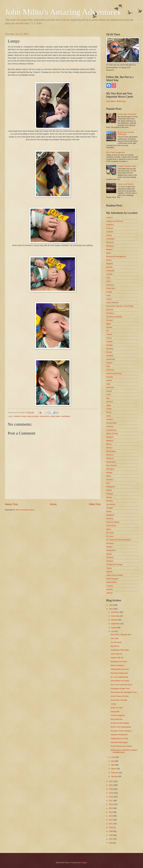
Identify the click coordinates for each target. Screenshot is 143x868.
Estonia (109, 327)
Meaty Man (115, 712)
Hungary (110, 377)
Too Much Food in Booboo (121, 731)
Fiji (107, 331)
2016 (111, 804)
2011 (111, 824)
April (113, 765)
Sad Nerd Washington (119, 742)
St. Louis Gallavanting (119, 677)
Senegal (109, 508)
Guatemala (111, 359)
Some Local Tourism (126, 184)
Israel (108, 395)
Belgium (109, 249)
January (114, 776)
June (113, 757)
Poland (109, 490)
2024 (111, 605)
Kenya (109, 412)
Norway (109, 472)
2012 (111, 820)
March (114, 769)
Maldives (110, 441)
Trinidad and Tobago (114, 564)
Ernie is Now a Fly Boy (120, 696)
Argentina (110, 225)
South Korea (111, 526)
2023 (111, 609)
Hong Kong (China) (114, 373)
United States (112, 582)
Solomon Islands (113, 522)
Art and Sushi (116, 642)
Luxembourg (111, 430)
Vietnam (109, 593)
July (113, 631)
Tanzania (110, 557)
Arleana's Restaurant (119, 735)
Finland (109, 334)
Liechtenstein (111, 423)
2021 (111, 785)
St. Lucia (110, 536)
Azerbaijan (110, 239)
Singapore (110, 515)
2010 (111, 827)
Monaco (109, 448)
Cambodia (110, 271)
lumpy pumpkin (33, 416)
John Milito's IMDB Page (116, 101)
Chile (108, 278)
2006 (111, 843)
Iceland (109, 380)
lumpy (24, 416)
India (108, 384)
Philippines (111, 487)
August (114, 628)
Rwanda (109, 501)
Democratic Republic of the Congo (120, 306)
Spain (108, 529)
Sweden (109, 547)
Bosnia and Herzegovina (116, 256)
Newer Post (11, 504)
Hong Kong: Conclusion (127, 114)
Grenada (110, 356)
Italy (108, 398)
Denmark (110, 310)
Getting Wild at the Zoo (120, 669)
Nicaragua (110, 469)
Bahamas (110, 242)
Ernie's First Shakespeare (121, 727)
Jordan (109, 409)
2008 (111, 835)
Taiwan (109, 554)
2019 (111, 793)
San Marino (111, 504)
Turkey (109, 568)
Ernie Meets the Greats (120, 681)
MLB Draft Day (116, 719)
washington (66, 416)
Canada (109, 274)
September (116, 624)
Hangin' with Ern (117, 658)
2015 (111, 808)
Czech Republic (112, 303)
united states (55, 416)
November (115, 616)
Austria (109, 235)
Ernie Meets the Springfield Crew (124, 692)
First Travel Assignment (116, 152)
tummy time (44, 416)
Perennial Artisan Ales (119, 673)
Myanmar (110, 458)
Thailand (110, 561)
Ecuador (110, 320)
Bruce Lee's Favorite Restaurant (126, 133)
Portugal (110, 494)
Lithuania (110, 426)
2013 (111, 816)
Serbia (109, 511)
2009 (111, 831)
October (114, 620)
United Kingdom (113, 579)
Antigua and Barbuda (115, 221)
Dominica (110, 313)
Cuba (108, 295)
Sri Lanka (110, 533)
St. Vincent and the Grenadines (119, 540)
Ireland (109, 391)
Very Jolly (114, 638)
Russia (109, 497)
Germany (110, 349)
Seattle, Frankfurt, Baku (127, 166)
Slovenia (110, 519)
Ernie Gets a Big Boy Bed (121, 635)
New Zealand (111, 465)
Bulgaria (109, 264)
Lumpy (113, 704)
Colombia (110, 285)
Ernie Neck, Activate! (119, 700)
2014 (111, 812)
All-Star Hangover (118, 715)
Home (53, 504)
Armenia (110, 228)
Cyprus (109, 299)
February (115, 773)
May (113, 761)
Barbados (110, 246)
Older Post (95, 504)
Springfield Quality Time (120, 689)
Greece (109, 352)
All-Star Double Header (120, 723)
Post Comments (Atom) (25, 510)
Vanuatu (109, 589)
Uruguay (110, 586)
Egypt (108, 324)
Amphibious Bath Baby (120, 650)
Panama (110, 480)
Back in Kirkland (117, 665)
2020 (111, 789)
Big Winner (115, 646)
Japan (109, 405)
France (109, 338)
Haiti (108, 366)
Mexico (109, 444)
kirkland (17, 416)
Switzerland (111, 550)
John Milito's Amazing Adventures (63, 12)
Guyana (109, 363)
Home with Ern (116, 654)
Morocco (110, 455)
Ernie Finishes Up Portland (121, 746)
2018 (111, 797)
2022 (111, 781)
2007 (111, 839)
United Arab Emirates (115, 575)
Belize (109, 253)
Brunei (109, 260)
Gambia (109, 342)
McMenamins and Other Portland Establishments (124, 751)
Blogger (84, 863)
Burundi (109, 267)
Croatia (109, 292)
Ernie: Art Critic (117, 708)
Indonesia (110, 387)
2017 (111, 801)
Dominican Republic (114, 317)
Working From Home (119, 662)
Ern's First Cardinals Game (121, 685)
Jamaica (110, 402)
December (115, 612)
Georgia (109, 345)
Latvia (109, 416)
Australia (110, 232)
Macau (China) (112, 434)
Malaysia (110, 437)
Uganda (109, 572)
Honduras (110, 370)
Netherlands (111, 462)
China (109, 281)
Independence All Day (119, 738)
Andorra (109, 217)
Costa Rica (111, 288)
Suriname (110, 543)
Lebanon (110, 419)
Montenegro (111, 451)
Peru (108, 483)
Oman (109, 476)
